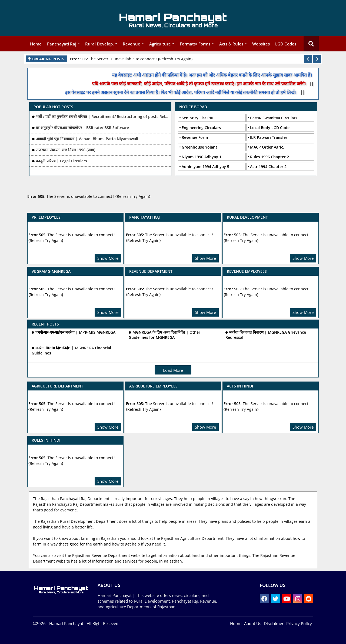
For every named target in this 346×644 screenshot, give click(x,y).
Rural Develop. (99, 44)
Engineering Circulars (201, 128)
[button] (308, 59)
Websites (261, 44)
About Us (253, 623)
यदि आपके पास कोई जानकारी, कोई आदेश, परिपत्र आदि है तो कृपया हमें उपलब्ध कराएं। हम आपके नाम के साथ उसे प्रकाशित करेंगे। (204, 83)
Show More (108, 258)
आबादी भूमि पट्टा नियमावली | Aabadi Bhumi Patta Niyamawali (87, 139)
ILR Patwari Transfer (269, 137)
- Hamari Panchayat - (66, 623)
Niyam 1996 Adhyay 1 (202, 157)
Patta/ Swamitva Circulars (274, 118)
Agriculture (160, 44)
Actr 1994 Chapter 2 (268, 167)
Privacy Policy (299, 623)
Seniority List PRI (197, 118)
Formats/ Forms (195, 44)
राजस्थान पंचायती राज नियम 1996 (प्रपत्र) (66, 150)
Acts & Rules (231, 44)
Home (36, 44)
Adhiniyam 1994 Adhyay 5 (205, 167)
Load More (173, 370)
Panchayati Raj (62, 44)
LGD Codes (286, 44)
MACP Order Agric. (267, 147)
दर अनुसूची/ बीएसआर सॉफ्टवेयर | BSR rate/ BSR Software (82, 128)
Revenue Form (195, 137)
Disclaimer (274, 623)
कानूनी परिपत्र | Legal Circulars (61, 161)
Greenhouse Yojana (200, 147)
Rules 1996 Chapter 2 (270, 157)
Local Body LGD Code (270, 128)
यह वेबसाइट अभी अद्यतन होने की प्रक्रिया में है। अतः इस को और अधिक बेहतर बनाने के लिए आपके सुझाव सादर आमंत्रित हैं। (218, 75)
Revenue (132, 44)
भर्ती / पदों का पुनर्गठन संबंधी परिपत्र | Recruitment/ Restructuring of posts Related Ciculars (102, 116)
